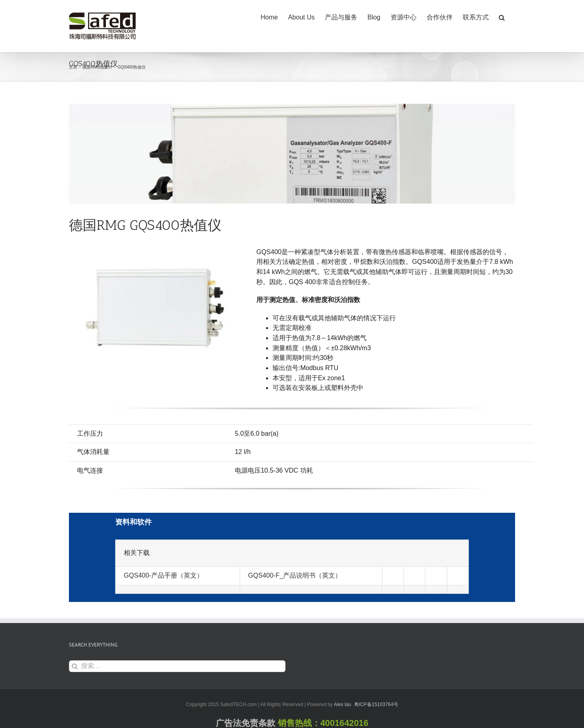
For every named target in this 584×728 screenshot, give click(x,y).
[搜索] (75, 666)
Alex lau (342, 704)
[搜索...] (177, 666)
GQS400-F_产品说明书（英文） (295, 575)
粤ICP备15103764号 (376, 704)
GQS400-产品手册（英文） (163, 575)
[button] (502, 17)
